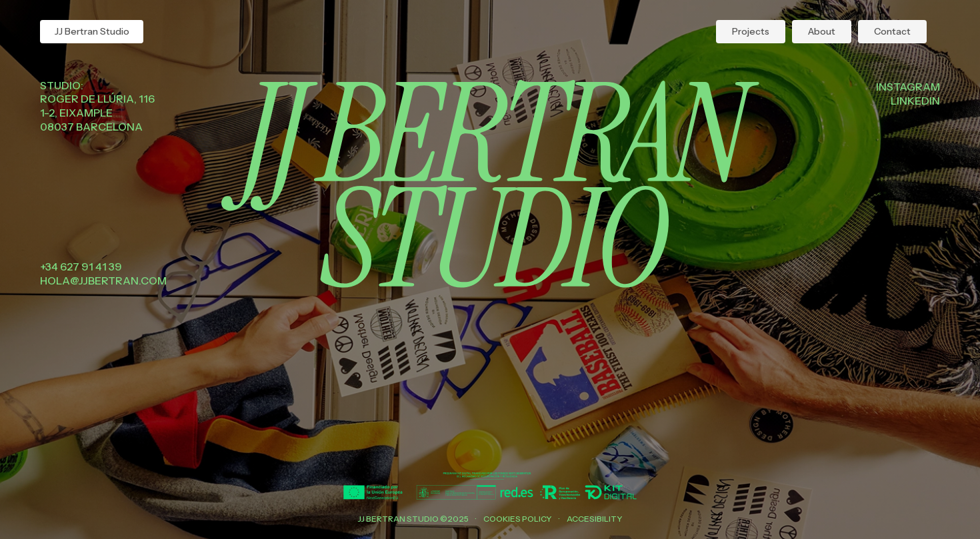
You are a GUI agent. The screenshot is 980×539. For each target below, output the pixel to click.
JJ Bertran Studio (92, 31)
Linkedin (915, 101)
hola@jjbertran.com (103, 280)
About (822, 31)
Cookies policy (518, 519)
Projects (751, 31)
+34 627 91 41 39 (81, 267)
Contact (892, 31)
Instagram (908, 87)
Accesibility (595, 519)
